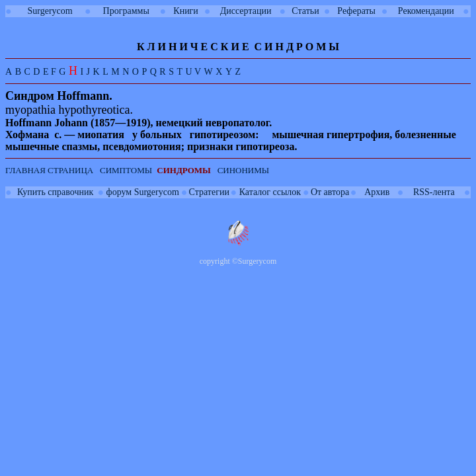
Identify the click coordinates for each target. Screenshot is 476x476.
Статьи (305, 11)
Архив (377, 192)
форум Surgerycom (143, 192)
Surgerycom (50, 11)
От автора (330, 192)
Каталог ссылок (270, 192)
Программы (126, 11)
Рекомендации (426, 11)
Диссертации (246, 11)
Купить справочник (55, 192)
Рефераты (356, 11)
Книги (186, 11)
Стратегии (209, 192)
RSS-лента (434, 192)
